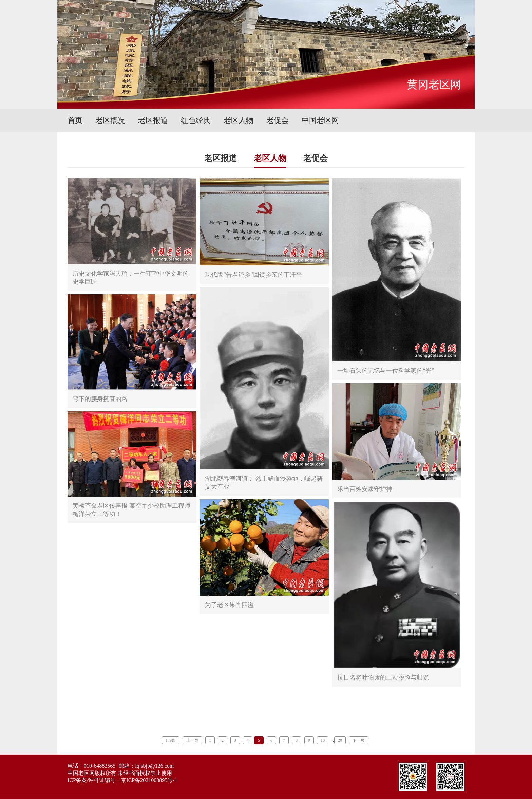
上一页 (192, 740)
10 (323, 740)
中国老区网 (320, 120)
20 (340, 740)
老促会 (278, 120)
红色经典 (196, 120)
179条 (171, 740)
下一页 (359, 740)
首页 (75, 120)
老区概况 (110, 120)
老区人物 (239, 120)
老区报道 (153, 120)
